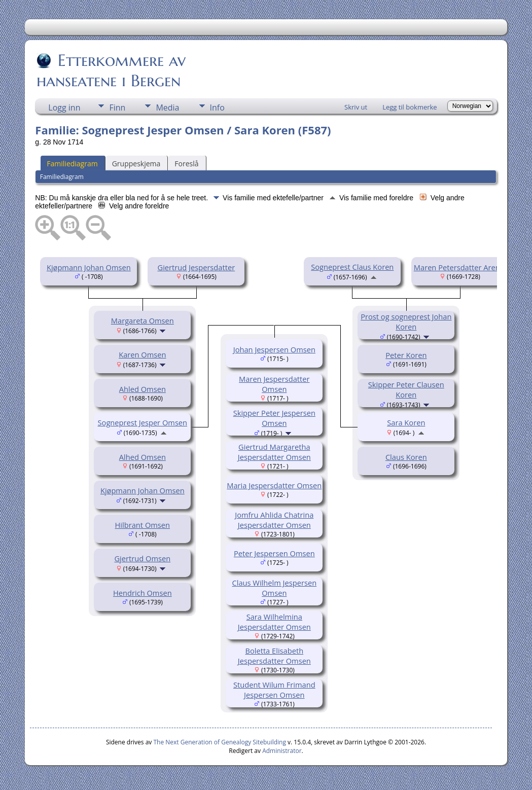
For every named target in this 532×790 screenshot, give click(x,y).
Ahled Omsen (143, 389)
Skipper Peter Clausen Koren (406, 389)
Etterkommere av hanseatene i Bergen (111, 70)
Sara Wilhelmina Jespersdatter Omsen (274, 622)
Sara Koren (406, 422)
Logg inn (64, 107)
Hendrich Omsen (143, 593)
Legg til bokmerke (410, 107)
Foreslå (186, 164)
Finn (117, 107)
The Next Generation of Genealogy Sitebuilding (220, 742)
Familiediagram (72, 164)
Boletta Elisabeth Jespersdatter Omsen (274, 656)
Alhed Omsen (143, 457)
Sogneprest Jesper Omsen (143, 422)
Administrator (282, 751)
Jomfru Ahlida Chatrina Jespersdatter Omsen (274, 520)
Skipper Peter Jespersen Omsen (274, 418)
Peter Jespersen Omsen (274, 553)
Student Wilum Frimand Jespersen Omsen (274, 690)
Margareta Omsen (143, 320)
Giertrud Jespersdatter (196, 267)
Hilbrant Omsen (143, 525)
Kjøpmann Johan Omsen (89, 267)
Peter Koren (406, 355)
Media (167, 107)
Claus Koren (406, 457)
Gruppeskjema (136, 164)
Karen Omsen (142, 354)
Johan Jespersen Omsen (274, 349)
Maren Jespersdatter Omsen (274, 384)
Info (217, 107)
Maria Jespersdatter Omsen (274, 485)
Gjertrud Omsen (142, 558)
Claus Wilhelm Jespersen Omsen (275, 588)
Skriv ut (356, 107)
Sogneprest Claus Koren (352, 267)
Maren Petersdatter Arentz (460, 267)
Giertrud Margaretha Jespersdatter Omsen (274, 452)
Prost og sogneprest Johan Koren (406, 321)
